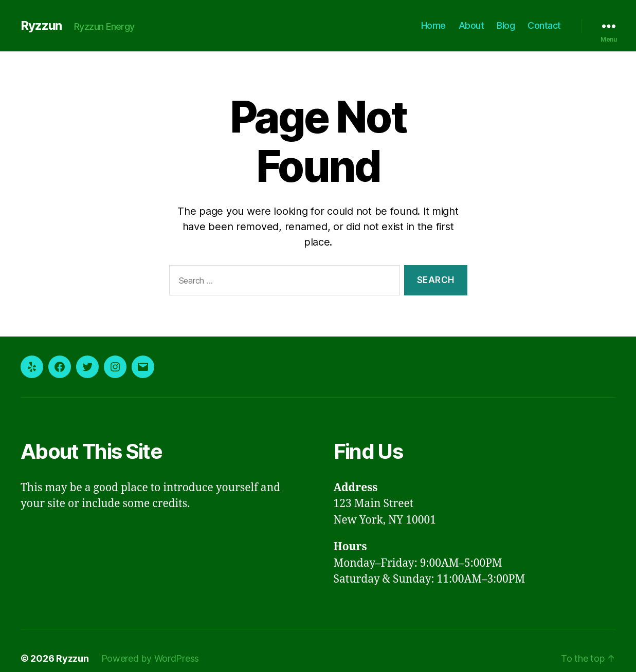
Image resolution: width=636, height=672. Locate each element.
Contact (546, 25)
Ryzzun (41, 26)
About (476, 25)
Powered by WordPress (143, 643)
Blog (509, 25)
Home (440, 25)
